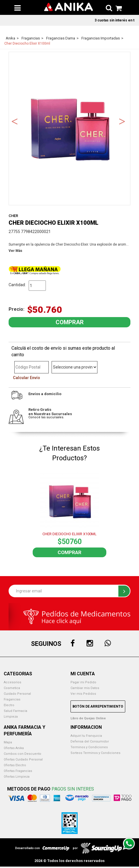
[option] (69, 129)
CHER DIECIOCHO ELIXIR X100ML (69, 534)
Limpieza (11, 717)
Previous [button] (15, 121)
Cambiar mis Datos (85, 688)
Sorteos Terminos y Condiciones (95, 753)
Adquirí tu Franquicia (86, 736)
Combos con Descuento (22, 754)
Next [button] (122, 121)
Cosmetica (12, 688)
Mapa (8, 742)
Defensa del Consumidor (90, 741)
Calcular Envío (27, 378)
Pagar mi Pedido (83, 682)
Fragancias (12, 699)
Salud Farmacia (15, 711)
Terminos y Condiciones (89, 747)
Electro (9, 705)
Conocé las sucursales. (46, 417)
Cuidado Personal (17, 694)
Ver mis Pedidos (83, 694)
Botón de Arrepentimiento (98, 706)
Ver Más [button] (15, 251)
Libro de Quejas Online (88, 718)
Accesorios (12, 682)
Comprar (69, 552)
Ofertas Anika (14, 748)
